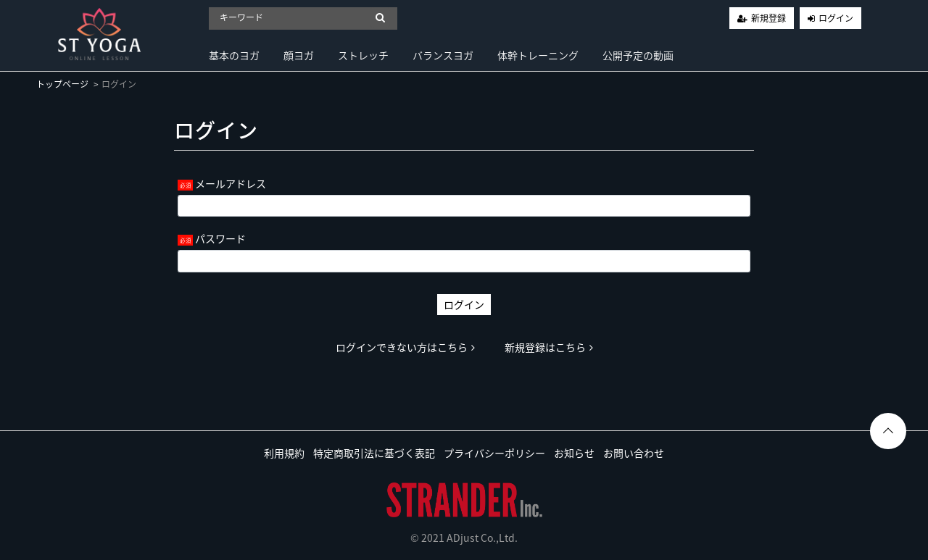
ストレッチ (363, 55)
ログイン (836, 18)
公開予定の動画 (638, 55)
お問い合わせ (634, 453)
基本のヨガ (234, 55)
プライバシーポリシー (494, 453)
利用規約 (284, 453)
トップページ (62, 84)
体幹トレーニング (538, 55)
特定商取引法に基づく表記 (374, 453)
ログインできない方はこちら (405, 347)
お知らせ (574, 453)
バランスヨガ (443, 55)
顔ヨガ (299, 55)
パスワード (220, 238)
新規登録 (768, 18)
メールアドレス (231, 183)
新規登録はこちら (549, 347)
